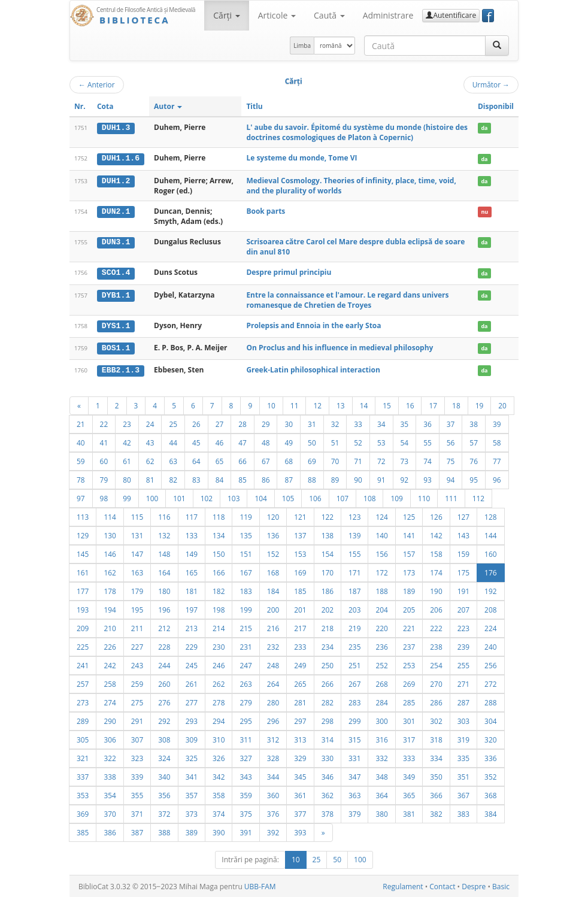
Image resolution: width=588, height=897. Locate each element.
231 (245, 646)
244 (164, 664)
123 (354, 516)
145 (83, 553)
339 (137, 775)
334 (436, 757)
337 (83, 775)
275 (137, 701)
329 (300, 757)
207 (463, 608)
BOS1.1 (116, 347)
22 (104, 423)
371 (137, 813)
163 (137, 571)
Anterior (97, 84)
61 (127, 460)
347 (354, 775)
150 (219, 553)
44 (173, 441)
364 (381, 794)
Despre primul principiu (289, 272)
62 (150, 460)
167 (245, 571)
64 (196, 460)
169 (300, 571)
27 (220, 423)
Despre (474, 885)
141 (409, 534)
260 (164, 683)
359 (245, 794)
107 (343, 497)
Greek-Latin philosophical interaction (313, 369)
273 (83, 701)
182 (219, 590)
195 (137, 608)
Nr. (80, 106)
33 (358, 423)
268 (381, 683)
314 (328, 738)
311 (245, 738)
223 (463, 627)
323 (137, 757)
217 (300, 627)
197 (192, 608)
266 (328, 683)
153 (300, 553)
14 (364, 404)
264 (273, 683)
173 (409, 571)
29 (266, 423)
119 (245, 516)
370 (110, 813)
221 (409, 627)
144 (490, 534)
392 (273, 831)
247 (245, 664)
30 (289, 423)
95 (474, 478)
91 (381, 478)
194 (110, 608)
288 (490, 701)
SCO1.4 (116, 272)
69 (312, 460)
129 (83, 534)
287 (463, 701)
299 (354, 720)
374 (219, 813)
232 (273, 646)
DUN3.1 (116, 242)
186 (328, 590)
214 (219, 627)
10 (271, 404)
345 (300, 775)
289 (83, 720)
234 (328, 646)
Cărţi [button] (226, 15)
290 (110, 720)
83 (196, 478)
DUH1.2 (116, 180)
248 (273, 664)
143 (463, 534)
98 (104, 497)
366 (436, 794)
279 (245, 701)
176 (490, 571)
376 (273, 813)
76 (474, 460)
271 (463, 683)
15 (387, 404)
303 (463, 720)
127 (463, 516)
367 (463, 794)
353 (83, 794)
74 (428, 460)
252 (381, 664)
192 (490, 590)
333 (409, 757)
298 (328, 720)
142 (436, 534)
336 (490, 757)
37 (451, 423)
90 (358, 478)
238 (436, 646)
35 (405, 423)
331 (354, 757)
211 (137, 627)
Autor (168, 106)
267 (354, 683)
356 (164, 794)
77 (497, 460)
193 (83, 608)
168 (273, 571)
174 (436, 571)
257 (83, 683)
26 (196, 423)
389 (192, 831)
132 (164, 534)
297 (300, 720)
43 (150, 441)
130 (110, 534)
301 (409, 720)
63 (173, 460)
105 (288, 497)
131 (137, 534)
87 (289, 478)
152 (273, 553)
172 (381, 571)
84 (220, 478)
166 (219, 571)
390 (219, 831)
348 (381, 775)
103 (234, 497)
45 (196, 441)
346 (328, 775)
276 (164, 701)
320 (490, 738)
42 (127, 441)
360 (273, 794)
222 (436, 627)
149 (192, 553)
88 (312, 478)
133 (192, 534)
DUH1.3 (116, 128)
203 (354, 608)
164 (164, 571)
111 (451, 497)
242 (110, 664)
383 (463, 813)
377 (300, 813)
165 (192, 571)
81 (150, 478)
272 (490, 683)
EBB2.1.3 (121, 369)
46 (220, 441)
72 (381, 460)
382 (436, 813)
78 (81, 478)
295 (245, 720)
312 (273, 738)
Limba (302, 46)
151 (245, 553)
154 (328, 553)
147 (137, 553)
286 (436, 701)
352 (490, 775)
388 (164, 831)
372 (164, 813)
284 (381, 701)
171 (354, 571)
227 (137, 646)
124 (381, 516)
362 (328, 794)
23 (127, 423)
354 (110, 794)
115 (137, 516)
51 (335, 441)
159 (463, 553)
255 (463, 664)
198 (219, 608)
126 (436, 516)
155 (354, 553)
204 (381, 608)
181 (192, 590)
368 (490, 794)
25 (173, 423)
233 (300, 646)
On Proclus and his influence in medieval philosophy (340, 347)
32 (335, 423)
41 (104, 441)
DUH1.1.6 (121, 158)
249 (300, 664)
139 (354, 534)
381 (409, 813)
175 (463, 571)
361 (300, 794)
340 (164, 775)
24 (150, 423)
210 (110, 627)
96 (497, 478)
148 (164, 553)
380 (381, 813)
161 (83, 571)
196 (164, 608)
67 (266, 460)
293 (192, 720)
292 (164, 720)
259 (137, 683)
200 (273, 608)
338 (110, 775)
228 (164, 646)
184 (273, 590)
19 (480, 404)
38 (474, 423)
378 (328, 813)
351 (463, 775)
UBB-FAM (260, 885)
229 (192, 646)
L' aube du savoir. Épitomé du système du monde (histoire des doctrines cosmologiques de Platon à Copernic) (357, 132)
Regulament (403, 885)
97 (81, 497)
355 (137, 794)
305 (83, 738)
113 (83, 516)
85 (243, 478)
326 (219, 757)
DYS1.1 (116, 325)
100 (152, 497)
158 (436, 553)
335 (463, 757)
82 (173, 478)
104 (260, 497)
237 (409, 646)
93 (428, 478)
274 (110, 701)
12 (317, 404)
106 (315, 497)
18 (456, 404)
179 (137, 590)
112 (478, 497)
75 (451, 460)
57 (474, 441)
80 (127, 478)
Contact (442, 885)
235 (354, 646)
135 (245, 534)
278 (219, 701)
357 (192, 794)
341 (192, 775)
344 (273, 775)
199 (245, 608)
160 (490, 553)
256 (490, 664)
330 (328, 757)
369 (83, 813)
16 (410, 404)
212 (164, 627)
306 (110, 738)
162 (110, 571)
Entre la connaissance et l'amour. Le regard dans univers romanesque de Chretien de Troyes (347, 299)
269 (409, 683)
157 (409, 553)
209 (83, 627)
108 (369, 497)
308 (164, 738)
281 (300, 701)
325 (192, 757)
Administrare (388, 15)
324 (164, 757)
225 (83, 646)
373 (192, 813)
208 (490, 608)
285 (409, 701)
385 (83, 831)
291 (137, 720)
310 (219, 738)
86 (266, 478)
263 (245, 683)
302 (436, 720)
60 (104, 460)
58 (497, 441)
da (484, 128)
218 (328, 627)
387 (137, 831)
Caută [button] (329, 15)
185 (300, 590)
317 (409, 738)
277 (192, 701)
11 (295, 404)
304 (490, 720)
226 (110, 646)
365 (409, 794)
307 (137, 738)
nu (484, 211)
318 (436, 738)
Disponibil (496, 106)
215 (245, 627)
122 (328, 516)
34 (381, 423)
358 (219, 794)
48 (266, 441)
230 (219, 646)
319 (463, 738)
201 (300, 608)
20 (502, 404)
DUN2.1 (116, 211)
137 (300, 534)
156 (381, 553)
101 (179, 497)
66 (243, 460)
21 (81, 423)
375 (245, 813)
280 (273, 701)
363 (354, 794)
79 (104, 478)
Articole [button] (277, 15)
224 (490, 627)
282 (328, 701)
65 (220, 460)
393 (300, 831)
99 (127, 497)
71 (358, 460)
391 (245, 831)
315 (354, 738)
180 (164, 590)
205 (409, 608)
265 (300, 683)
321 (83, 757)
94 (451, 478)
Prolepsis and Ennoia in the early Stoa (313, 325)
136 (273, 534)
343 (245, 775)
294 (219, 720)
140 (381, 534)
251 (354, 664)
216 (273, 627)
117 (192, 516)
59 (81, 460)
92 (405, 478)
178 (110, 590)
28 (243, 423)
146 (110, 553)
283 (354, 701)
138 (328, 534)
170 (328, 571)
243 (137, 664)
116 (164, 516)
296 (273, 720)
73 (405, 460)
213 (192, 627)
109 (396, 497)
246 (219, 664)
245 (192, 664)
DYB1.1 (116, 295)
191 (463, 590)
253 (409, 664)
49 (289, 441)
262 (219, 683)
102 (207, 497)
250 (328, 664)
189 (409, 590)
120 (273, 516)
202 (328, 608)
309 (192, 738)
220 (381, 627)
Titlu (254, 106)
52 (358, 441)
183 (245, 590)
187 (354, 590)
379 (354, 813)
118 (219, 516)
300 (381, 720)
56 (451, 441)
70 (335, 460)
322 (110, 757)
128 (490, 516)
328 (273, 757)
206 (436, 608)
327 (245, 757)
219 (354, 627)
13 (341, 404)
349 (409, 775)
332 (381, 757)
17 (433, 404)
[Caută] (497, 46)
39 (497, 423)
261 (192, 683)
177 (83, 590)
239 (463, 646)
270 (436, 683)
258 (110, 683)
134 (219, 534)
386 (110, 831)
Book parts (266, 210)
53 (381, 441)
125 (409, 516)
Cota (105, 106)
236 (381, 646)
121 (300, 516)
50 (312, 441)
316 (381, 738)
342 (219, 775)
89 (335, 478)
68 (289, 460)
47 (243, 441)
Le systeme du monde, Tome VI (301, 158)
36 (428, 423)
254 (436, 664)
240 (490, 646)
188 (381, 590)
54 (405, 441)
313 (300, 738)
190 (436, 590)
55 (428, 441)
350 (436, 775)
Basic (501, 885)
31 (312, 423)
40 (81, 441)
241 (83, 664)
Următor (491, 84)
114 (110, 516)
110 (424, 497)
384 (490, 813)
